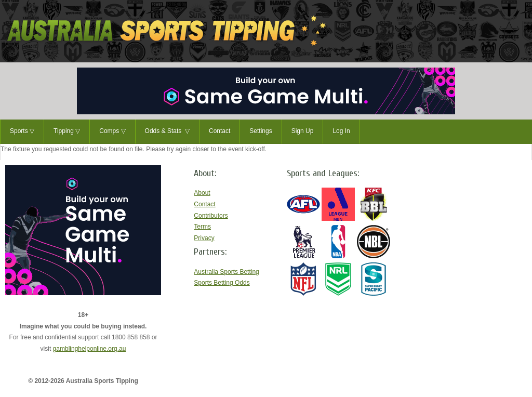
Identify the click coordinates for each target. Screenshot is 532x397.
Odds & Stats (167, 131)
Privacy (204, 238)
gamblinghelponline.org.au (90, 349)
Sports (22, 131)
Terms (202, 227)
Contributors (211, 216)
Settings (261, 131)
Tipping (67, 131)
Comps (112, 131)
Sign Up (303, 131)
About (202, 193)
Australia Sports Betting (226, 272)
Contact (220, 131)
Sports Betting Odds (222, 283)
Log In (341, 131)
